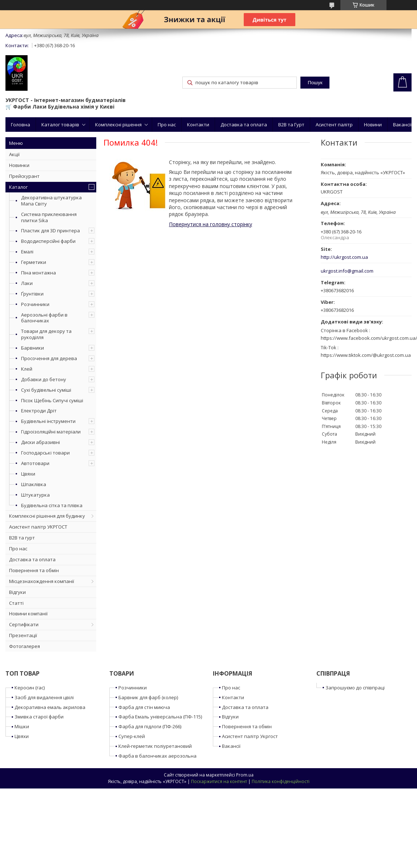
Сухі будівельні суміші (46, 390)
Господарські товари (45, 453)
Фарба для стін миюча (144, 707)
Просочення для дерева (49, 358)
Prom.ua (245, 775)
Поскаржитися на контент (219, 781)
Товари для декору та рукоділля (46, 334)
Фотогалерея (25, 646)
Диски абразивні (41, 442)
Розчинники (35, 304)
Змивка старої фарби (39, 717)
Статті (16, 603)
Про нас (167, 125)
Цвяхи (28, 474)
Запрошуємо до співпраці (355, 688)
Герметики (34, 262)
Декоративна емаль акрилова (50, 707)
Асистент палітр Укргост (250, 736)
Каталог (18, 187)
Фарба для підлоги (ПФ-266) (150, 726)
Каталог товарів (60, 125)
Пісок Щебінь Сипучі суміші (52, 400)
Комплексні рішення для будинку (47, 516)
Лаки (27, 283)
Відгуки (17, 592)
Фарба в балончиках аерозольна (157, 756)
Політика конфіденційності (281, 781)
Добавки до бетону (44, 379)
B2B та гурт (22, 538)
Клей (27, 369)
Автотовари (35, 463)
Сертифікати (24, 624)
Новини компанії (28, 614)
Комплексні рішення (118, 125)
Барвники (33, 348)
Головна (21, 125)
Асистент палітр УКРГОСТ (38, 527)
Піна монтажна (39, 273)
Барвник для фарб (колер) (148, 697)
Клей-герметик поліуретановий (155, 746)
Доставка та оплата (244, 125)
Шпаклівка (34, 484)
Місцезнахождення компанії (42, 581)
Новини (373, 125)
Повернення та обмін (34, 570)
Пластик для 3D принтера (50, 231)
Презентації (23, 635)
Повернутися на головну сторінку (210, 224)
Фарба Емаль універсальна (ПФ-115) (160, 717)
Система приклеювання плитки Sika (49, 217)
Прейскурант (24, 176)
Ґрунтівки (32, 294)
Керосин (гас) (30, 688)
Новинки (19, 165)
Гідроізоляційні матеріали (51, 432)
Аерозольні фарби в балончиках (44, 318)
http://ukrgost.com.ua (344, 257)
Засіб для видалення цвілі (44, 697)
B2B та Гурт (291, 125)
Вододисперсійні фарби (48, 241)
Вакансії (402, 125)
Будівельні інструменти (48, 421)
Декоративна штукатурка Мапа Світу (51, 201)
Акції (14, 154)
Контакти (198, 125)
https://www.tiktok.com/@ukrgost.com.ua (366, 355)
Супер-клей (132, 736)
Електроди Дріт (39, 411)
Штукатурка (35, 495)
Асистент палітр (334, 125)
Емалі (27, 252)
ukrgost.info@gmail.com (347, 271)
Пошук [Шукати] (315, 83)
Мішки (22, 726)
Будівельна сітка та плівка (52, 505)
